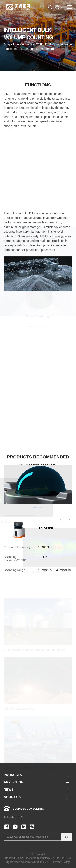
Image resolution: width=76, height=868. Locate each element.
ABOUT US (12, 797)
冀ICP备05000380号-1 (38, 862)
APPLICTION (14, 782)
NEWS (9, 790)
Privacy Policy (61, 862)
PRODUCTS (13, 775)
